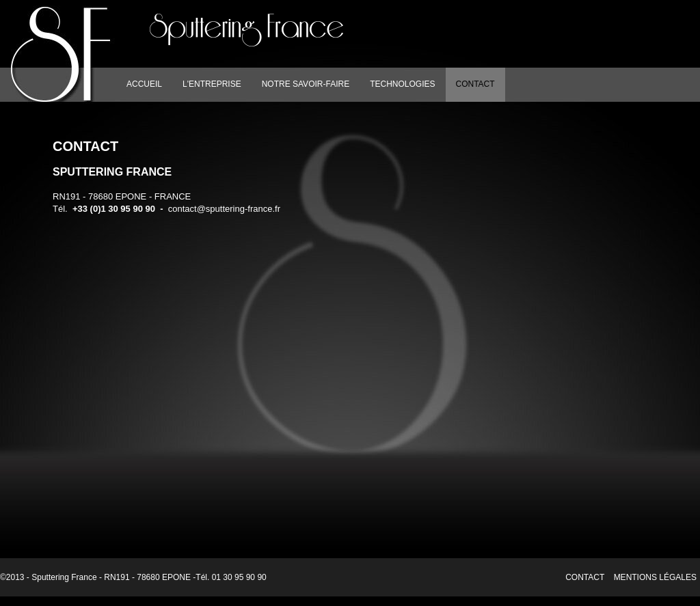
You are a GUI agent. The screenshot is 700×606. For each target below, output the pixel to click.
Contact (585, 577)
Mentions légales (655, 577)
